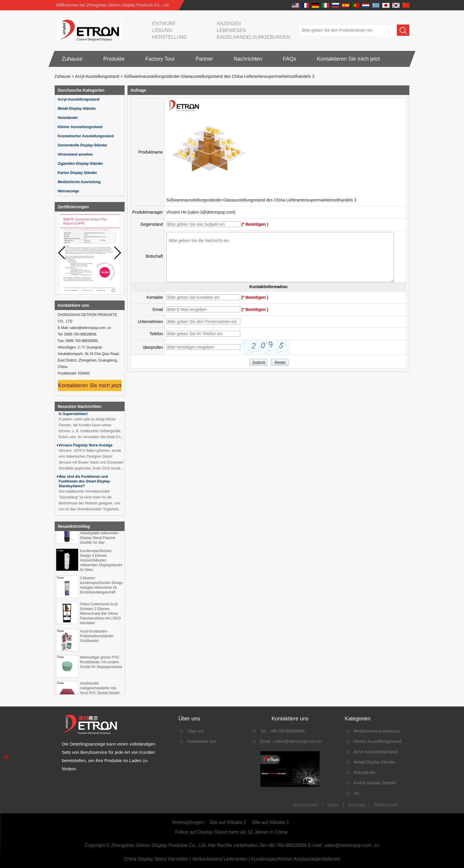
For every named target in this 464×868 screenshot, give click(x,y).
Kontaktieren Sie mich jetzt (348, 59)
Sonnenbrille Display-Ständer (82, 145)
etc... (358, 793)
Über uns (196, 731)
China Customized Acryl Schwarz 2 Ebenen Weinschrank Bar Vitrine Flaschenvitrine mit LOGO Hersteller (100, 615)
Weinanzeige (68, 191)
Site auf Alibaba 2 (228, 822)
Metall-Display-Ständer (77, 109)
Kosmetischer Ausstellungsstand (86, 136)
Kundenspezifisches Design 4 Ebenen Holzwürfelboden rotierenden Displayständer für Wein (101, 562)
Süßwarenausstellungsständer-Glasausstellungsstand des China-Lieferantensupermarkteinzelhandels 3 (261, 200)
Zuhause (72, 59)
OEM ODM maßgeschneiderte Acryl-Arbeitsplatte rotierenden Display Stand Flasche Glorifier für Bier (100, 535)
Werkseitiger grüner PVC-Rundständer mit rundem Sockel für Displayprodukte (101, 664)
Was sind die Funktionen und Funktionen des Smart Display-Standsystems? (85, 483)
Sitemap (356, 805)
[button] (118, 253)
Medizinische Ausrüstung (79, 182)
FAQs (290, 59)
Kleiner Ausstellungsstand (80, 127)
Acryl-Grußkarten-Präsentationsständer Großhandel (97, 638)
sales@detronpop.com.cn (298, 741)
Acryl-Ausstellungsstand (97, 76)
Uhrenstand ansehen (75, 154)
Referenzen (386, 805)
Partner (204, 59)
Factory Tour (160, 59)
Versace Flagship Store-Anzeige (86, 447)
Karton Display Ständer (77, 173)
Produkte (114, 59)
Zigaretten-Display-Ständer (80, 164)
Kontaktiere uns (202, 741)
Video (333, 805)
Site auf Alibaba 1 (271, 822)
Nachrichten (248, 59)
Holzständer (68, 118)
